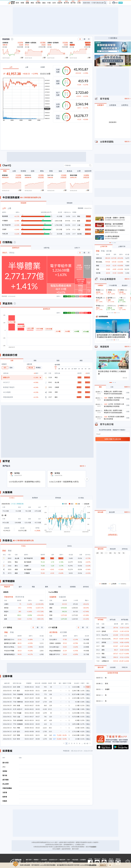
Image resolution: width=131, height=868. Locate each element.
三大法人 (12, 498)
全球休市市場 (113, 673)
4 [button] (74, 743)
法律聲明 (83, 860)
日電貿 (57, 387)
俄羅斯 (107, 689)
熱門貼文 (6, 466)
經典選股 (73, 587)
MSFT (98, 646)
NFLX (98, 650)
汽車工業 (5, 234)
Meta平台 (105, 635)
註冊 (121, 3)
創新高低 (86, 587)
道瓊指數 (5, 175)
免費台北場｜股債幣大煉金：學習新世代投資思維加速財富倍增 (114, 412)
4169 (15, 739)
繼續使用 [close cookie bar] (103, 865)
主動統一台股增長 (31, 43)
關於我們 (29, 860)
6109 (15, 732)
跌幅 (12, 632)
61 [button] (85, 743)
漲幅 (6, 632)
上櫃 (27, 67)
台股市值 (46, 248)
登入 (117, 3)
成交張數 (63, 632)
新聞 (22, 3)
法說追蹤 (113, 667)
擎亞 (16, 562)
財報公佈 (125, 667)
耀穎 (18, 698)
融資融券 (35, 498)
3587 (15, 735)
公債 (79, 171)
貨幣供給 (125, 549)
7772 (15, 698)
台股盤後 (113, 105)
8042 (10, 558)
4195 (15, 691)
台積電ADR (105, 661)
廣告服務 (44, 860)
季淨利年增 (20, 597)
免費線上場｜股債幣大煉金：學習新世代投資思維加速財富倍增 (114, 393)
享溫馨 (19, 713)
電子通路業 (28, 562)
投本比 (70, 546)
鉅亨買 (66, 3)
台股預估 (125, 105)
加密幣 (60, 3)
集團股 (38, 368)
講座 (100, 387)
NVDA (98, 654)
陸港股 (38, 3)
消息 (60, 587)
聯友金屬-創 (100, 262)
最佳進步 (125, 285)
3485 (15, 706)
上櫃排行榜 (122, 246)
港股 (35, 361)
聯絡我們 (62, 860)
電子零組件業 (6, 225)
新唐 (71, 43)
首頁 (17, 3)
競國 (97, 266)
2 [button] (69, 743)
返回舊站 (114, 38)
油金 (60, 171)
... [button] (82, 743)
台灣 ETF (77, 248)
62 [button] (87, 743)
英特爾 (104, 642)
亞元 (18, 732)
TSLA (98, 657)
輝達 (103, 654)
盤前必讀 (101, 667)
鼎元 (16, 566)
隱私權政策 (93, 865)
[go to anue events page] (110, 3)
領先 (5, 368)
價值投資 (7, 587)
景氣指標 (113, 549)
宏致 (18, 687)
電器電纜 (5, 216)
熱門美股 (101, 620)
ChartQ (7, 165)
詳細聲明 (94, 847)
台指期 (42, 67)
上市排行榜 (104, 246)
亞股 (33, 171)
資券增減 (58, 498)
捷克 (107, 683)
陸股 (58, 361)
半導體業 (5, 221)
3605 (15, 687)
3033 (10, 569)
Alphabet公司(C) (107, 639)
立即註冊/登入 (113, 535)
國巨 (56, 397)
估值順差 (53, 597)
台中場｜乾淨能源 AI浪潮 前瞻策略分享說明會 (114, 405)
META (98, 635)
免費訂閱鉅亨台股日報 (113, 439)
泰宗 (18, 739)
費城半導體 (73, 175)
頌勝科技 (20, 702)
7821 (15, 728)
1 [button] (66, 743)
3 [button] (72, 743)
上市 (11, 67)
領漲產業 (23, 203)
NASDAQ (28, 175)
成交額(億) (53, 632)
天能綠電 (20, 694)
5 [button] (77, 743)
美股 (32, 3)
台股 (27, 3)
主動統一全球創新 (53, 43)
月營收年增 (8, 597)
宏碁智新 (20, 724)
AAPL (98, 628)
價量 (33, 587)
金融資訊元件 (53, 860)
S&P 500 (50, 175)
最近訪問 (112, 512)
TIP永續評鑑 (113, 285)
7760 (15, 713)
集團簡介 (36, 860)
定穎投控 (5, 43)
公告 (112, 387)
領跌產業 (70, 203)
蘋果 (103, 628)
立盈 (18, 717)
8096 (10, 562)
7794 (15, 724)
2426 (10, 566)
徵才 (69, 860)
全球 (54, 3)
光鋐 (97, 269)
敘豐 (18, 706)
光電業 (4, 229)
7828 (15, 720)
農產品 (70, 171)
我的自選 (100, 512)
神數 (18, 728)
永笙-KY (20, 709)
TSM (98, 661)
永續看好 (101, 285)
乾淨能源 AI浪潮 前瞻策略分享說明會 (114, 418)
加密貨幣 (88, 171)
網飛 (103, 650)
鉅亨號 (73, 3)
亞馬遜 (104, 631)
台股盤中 (101, 105)
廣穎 (16, 573)
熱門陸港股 (125, 620)
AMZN (98, 631)
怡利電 (98, 273)
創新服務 (20, 720)
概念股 (31, 368)
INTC (98, 642)
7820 (15, 717)
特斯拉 (104, 657)
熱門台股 (113, 620)
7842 (15, 694)
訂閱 (79, 3)
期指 (42, 171)
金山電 (57, 382)
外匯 (49, 3)
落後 (11, 368)
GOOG (99, 639)
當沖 (20, 587)
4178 (15, 709)
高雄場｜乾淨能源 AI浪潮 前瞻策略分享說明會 (114, 399)
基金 (44, 3)
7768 (15, 702)
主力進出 (81, 498)
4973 (10, 573)
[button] (64, 743)
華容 (56, 377)
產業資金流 (16, 248)
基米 (18, 691)
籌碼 (46, 587)
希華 (56, 392)
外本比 (23, 546)
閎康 (18, 735)
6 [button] (80, 743)
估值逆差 (62, 597)
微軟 (103, 646)
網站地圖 (75, 860)
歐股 (51, 171)
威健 (16, 569)
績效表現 (101, 549)
